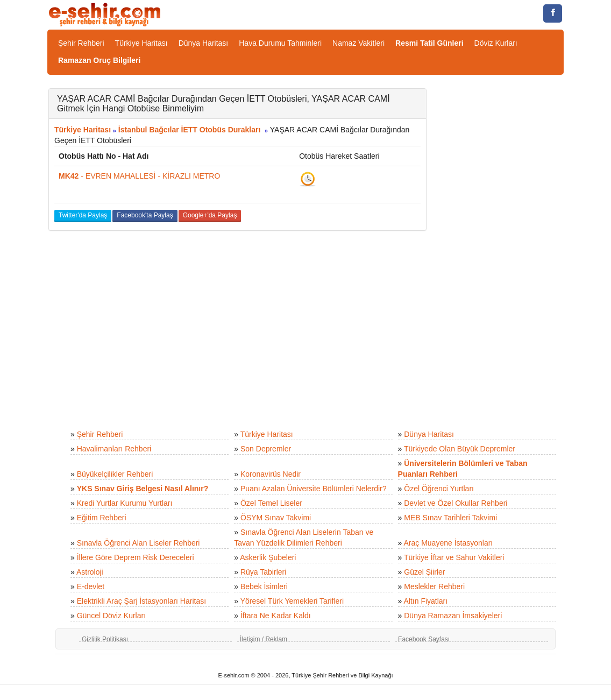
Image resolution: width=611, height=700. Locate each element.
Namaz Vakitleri (358, 43)
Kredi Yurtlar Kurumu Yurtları (125, 503)
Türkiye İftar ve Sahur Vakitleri (454, 557)
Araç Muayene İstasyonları (448, 543)
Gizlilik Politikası (105, 639)
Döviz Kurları (496, 43)
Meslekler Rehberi (434, 586)
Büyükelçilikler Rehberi (115, 474)
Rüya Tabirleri (263, 572)
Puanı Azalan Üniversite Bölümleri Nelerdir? (314, 489)
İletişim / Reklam (264, 639)
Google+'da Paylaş (210, 215)
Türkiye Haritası (141, 43)
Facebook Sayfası (424, 639)
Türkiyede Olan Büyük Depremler (460, 449)
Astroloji (90, 572)
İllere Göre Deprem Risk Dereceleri (136, 557)
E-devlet (91, 586)
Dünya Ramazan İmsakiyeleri (453, 616)
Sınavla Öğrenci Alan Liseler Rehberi (138, 543)
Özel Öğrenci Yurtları (439, 489)
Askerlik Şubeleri (268, 557)
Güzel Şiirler (424, 572)
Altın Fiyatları (425, 601)
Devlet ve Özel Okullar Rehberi (456, 503)
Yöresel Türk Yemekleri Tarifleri (292, 601)
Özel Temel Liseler (271, 503)
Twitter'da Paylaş (83, 215)
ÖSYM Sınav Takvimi (276, 518)
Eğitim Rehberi (102, 518)
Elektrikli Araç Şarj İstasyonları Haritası (141, 601)
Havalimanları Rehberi (114, 449)
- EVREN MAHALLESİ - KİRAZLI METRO (139, 176)
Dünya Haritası (204, 43)
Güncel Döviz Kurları (111, 616)
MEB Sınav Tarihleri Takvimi (450, 518)
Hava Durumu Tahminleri (280, 43)
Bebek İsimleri (264, 586)
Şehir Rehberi (81, 43)
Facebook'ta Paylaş (145, 215)
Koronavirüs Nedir (271, 474)
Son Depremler (266, 449)
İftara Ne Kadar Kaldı (276, 616)
